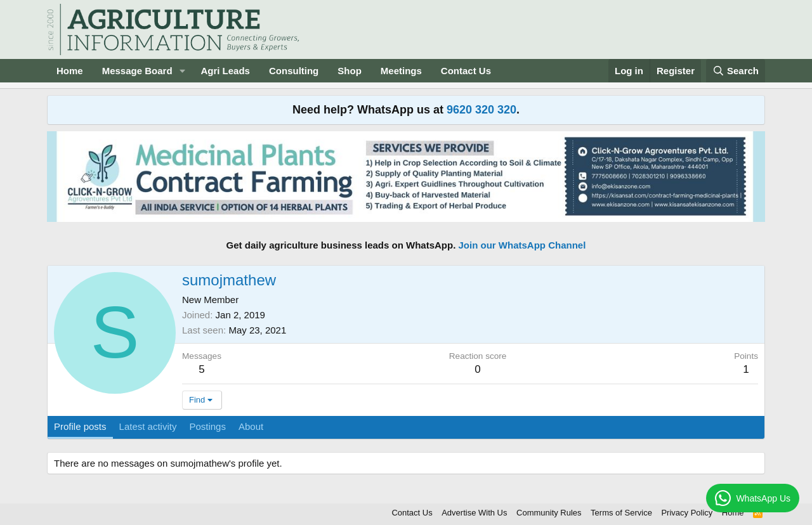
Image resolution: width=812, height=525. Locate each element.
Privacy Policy (687, 513)
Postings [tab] (207, 426)
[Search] (736, 71)
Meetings (401, 71)
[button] (182, 71)
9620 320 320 (481, 110)
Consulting (294, 71)
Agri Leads (225, 71)
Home (70, 71)
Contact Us (466, 71)
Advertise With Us (474, 513)
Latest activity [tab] (148, 426)
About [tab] (251, 426)
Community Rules (549, 513)
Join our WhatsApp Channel (522, 245)
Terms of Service (621, 513)
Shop (350, 71)
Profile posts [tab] (80, 426)
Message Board (137, 71)
